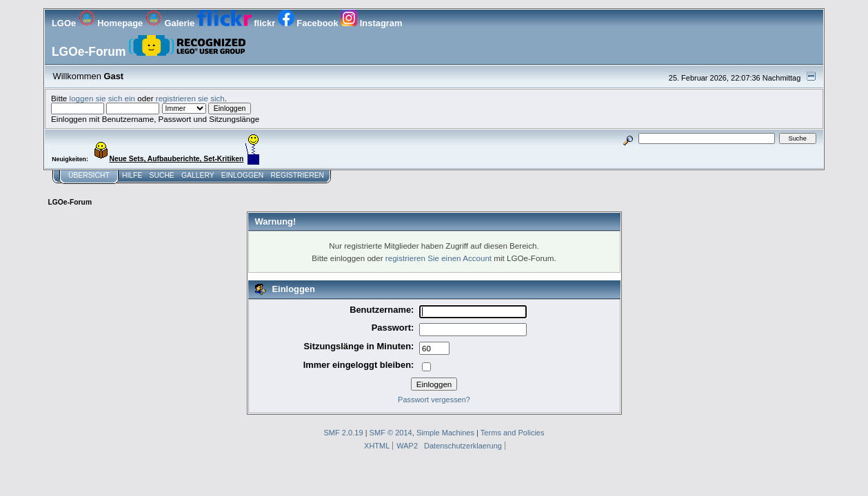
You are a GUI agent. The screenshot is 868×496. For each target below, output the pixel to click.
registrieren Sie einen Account (438, 258)
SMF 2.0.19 (343, 433)
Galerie (171, 23)
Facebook (309, 23)
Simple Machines (445, 433)
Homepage (112, 23)
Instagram (371, 23)
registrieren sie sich (190, 98)
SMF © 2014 (391, 433)
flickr (238, 23)
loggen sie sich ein (103, 98)
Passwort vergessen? (434, 400)
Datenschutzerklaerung (463, 446)
